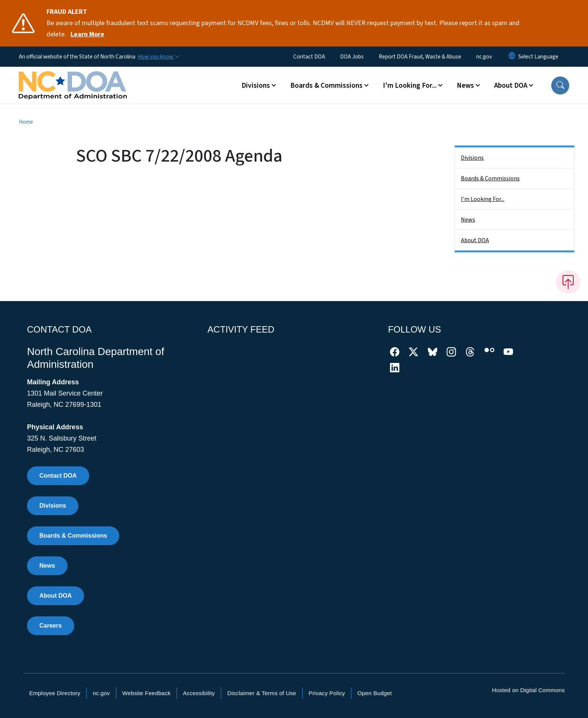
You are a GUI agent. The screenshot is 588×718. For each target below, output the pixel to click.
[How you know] (158, 57)
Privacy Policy (327, 693)
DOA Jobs (352, 57)
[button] (560, 85)
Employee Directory (55, 693)
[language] (538, 57)
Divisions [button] (256, 85)
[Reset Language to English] (512, 57)
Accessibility (199, 693)
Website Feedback (146, 693)
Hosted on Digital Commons (528, 690)
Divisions (472, 158)
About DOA (475, 240)
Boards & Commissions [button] (326, 85)
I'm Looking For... (483, 199)
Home (26, 122)
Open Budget (375, 693)
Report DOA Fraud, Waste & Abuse (420, 57)
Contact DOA (309, 57)
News (468, 220)
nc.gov (484, 57)
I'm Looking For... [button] (410, 85)
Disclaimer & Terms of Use (262, 693)
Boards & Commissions (490, 178)
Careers (51, 626)
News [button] (465, 85)
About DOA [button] (511, 85)
